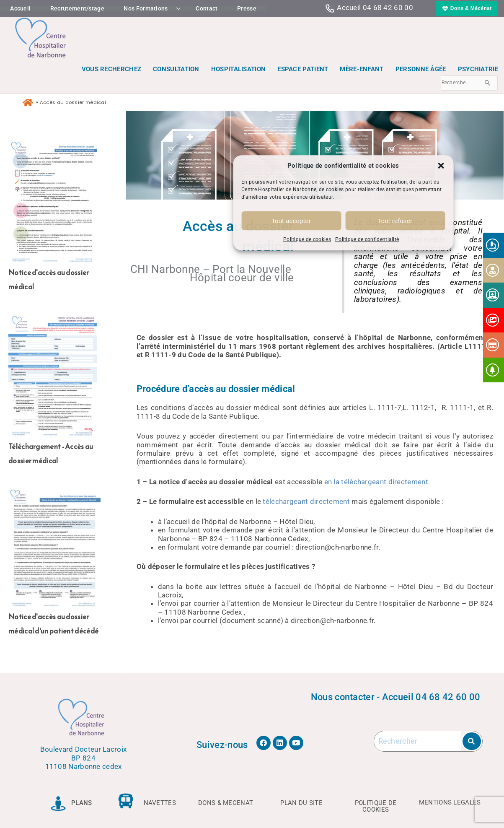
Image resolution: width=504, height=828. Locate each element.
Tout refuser (395, 221)
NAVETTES (160, 803)
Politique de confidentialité (367, 240)
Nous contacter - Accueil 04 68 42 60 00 (396, 697)
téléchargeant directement (306, 501)
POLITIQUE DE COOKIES (376, 806)
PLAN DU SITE (301, 803)
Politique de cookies (307, 240)
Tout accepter (291, 221)
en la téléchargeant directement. (377, 482)
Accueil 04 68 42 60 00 (375, 8)
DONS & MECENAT (226, 803)
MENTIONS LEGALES (450, 802)
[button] (441, 166)
